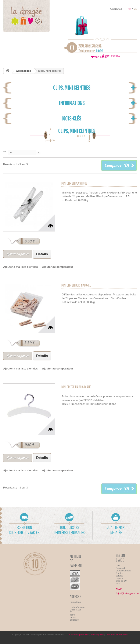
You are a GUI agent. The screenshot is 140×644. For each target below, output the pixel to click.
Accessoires (24, 71)
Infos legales (97, 635)
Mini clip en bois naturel (76, 285)
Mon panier (101, 57)
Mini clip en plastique (74, 183)
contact (116, 9)
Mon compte (113, 56)
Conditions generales (78, 635)
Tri (5, 152)
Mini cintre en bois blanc (76, 387)
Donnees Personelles (117, 635)
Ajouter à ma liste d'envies (20, 267)
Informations (72, 103)
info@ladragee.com (128, 593)
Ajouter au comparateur (58, 267)
